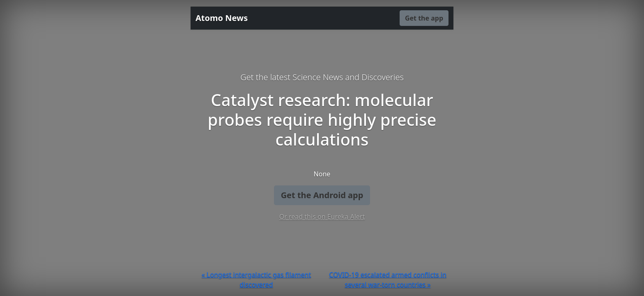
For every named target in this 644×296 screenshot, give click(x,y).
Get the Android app (322, 195)
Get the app (424, 18)
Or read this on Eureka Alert (322, 217)
